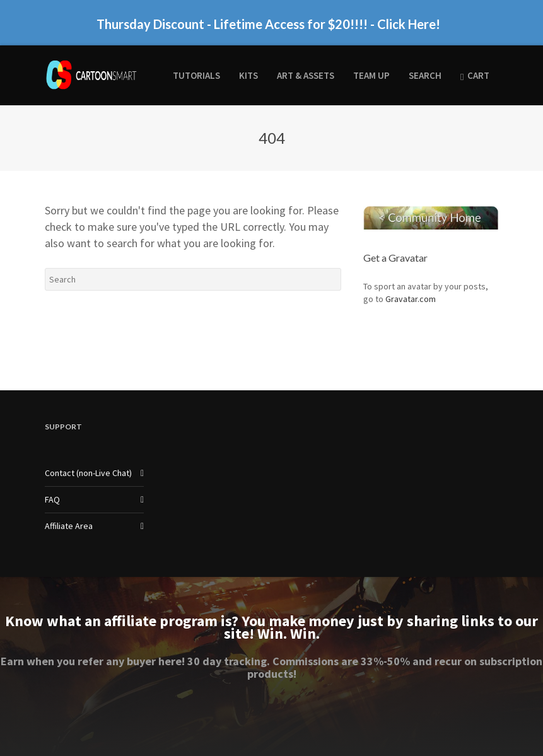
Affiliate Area (69, 526)
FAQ (52, 499)
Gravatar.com (411, 299)
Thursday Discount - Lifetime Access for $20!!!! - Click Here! (268, 23)
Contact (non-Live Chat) (88, 473)
